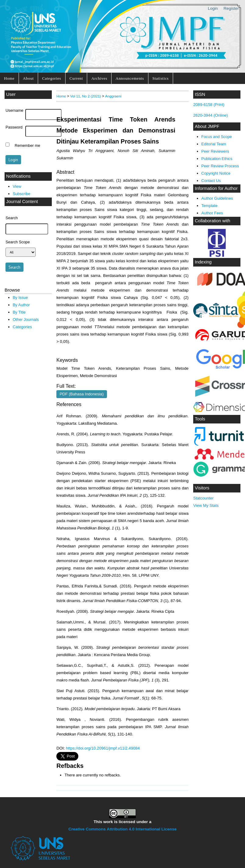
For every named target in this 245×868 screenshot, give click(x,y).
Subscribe (22, 194)
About (28, 78)
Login (213, 8)
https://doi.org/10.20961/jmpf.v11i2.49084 (103, 748)
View (17, 186)
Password (14, 127)
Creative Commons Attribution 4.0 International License (123, 829)
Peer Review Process (220, 166)
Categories (51, 78)
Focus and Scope (217, 137)
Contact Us (211, 181)
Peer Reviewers (215, 151)
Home (9, 78)
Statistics (161, 78)
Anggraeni (113, 96)
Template (209, 206)
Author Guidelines (217, 198)
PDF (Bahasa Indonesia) (82, 394)
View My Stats (206, 505)
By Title (19, 312)
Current (76, 78)
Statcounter (203, 498)
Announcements (130, 78)
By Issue (20, 298)
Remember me (27, 145)
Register (231, 8)
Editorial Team (214, 144)
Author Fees (212, 213)
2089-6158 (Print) (209, 105)
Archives (99, 78)
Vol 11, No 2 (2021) (85, 96)
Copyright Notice (216, 173)
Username (14, 111)
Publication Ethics (217, 159)
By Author (21, 305)
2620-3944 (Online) (211, 115)
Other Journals (26, 320)
